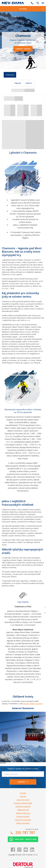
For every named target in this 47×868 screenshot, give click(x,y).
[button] (41, 738)
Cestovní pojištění (23, 816)
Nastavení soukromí (23, 806)
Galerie (29, 83)
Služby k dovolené (23, 823)
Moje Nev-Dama (23, 800)
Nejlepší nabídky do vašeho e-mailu (23, 769)
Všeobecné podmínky (23, 820)
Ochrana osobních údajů (23, 803)
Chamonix (10, 75)
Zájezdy (18, 83)
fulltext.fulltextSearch (38, 3)
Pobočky (23, 796)
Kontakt (23, 793)
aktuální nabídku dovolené (33, 704)
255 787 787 (32, 3)
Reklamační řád (23, 810)
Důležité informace (23, 813)
